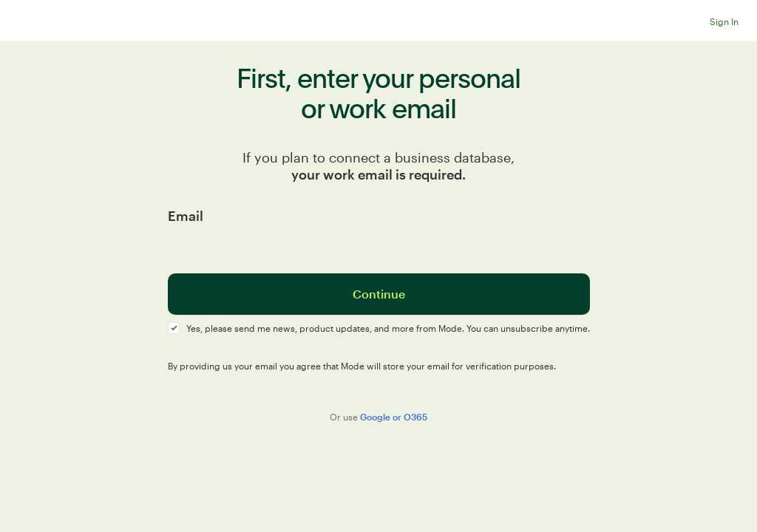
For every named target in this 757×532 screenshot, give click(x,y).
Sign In (724, 21)
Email (186, 216)
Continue (379, 294)
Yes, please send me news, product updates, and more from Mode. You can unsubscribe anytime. (388, 328)
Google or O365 (394, 417)
